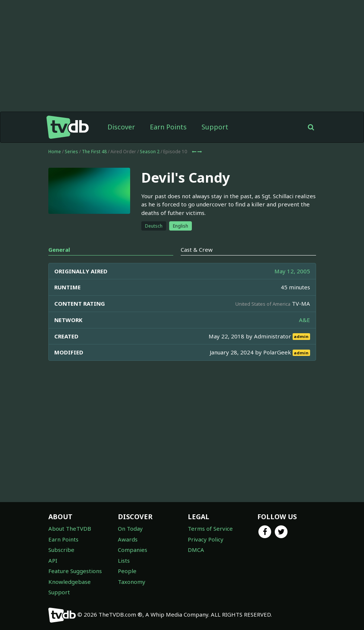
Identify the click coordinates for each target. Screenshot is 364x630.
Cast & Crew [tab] (197, 250)
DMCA (196, 550)
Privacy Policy (206, 539)
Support (215, 127)
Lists (124, 560)
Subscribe (61, 550)
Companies (133, 550)
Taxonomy (132, 582)
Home (55, 152)
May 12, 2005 (292, 271)
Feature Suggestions (75, 571)
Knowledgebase (70, 582)
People (127, 571)
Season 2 (150, 152)
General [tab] (59, 250)
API (53, 560)
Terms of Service (210, 528)
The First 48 (94, 152)
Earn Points (168, 127)
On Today (130, 528)
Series (71, 152)
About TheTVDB (70, 528)
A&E (305, 320)
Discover (121, 127)
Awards (128, 539)
